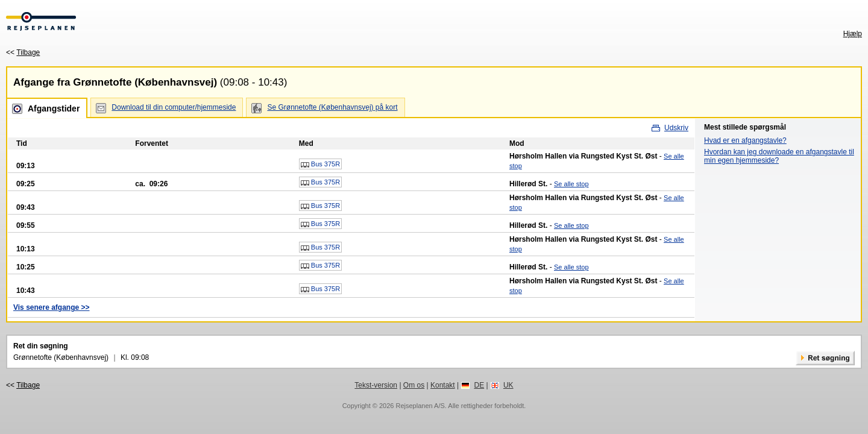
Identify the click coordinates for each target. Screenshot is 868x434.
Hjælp (853, 34)
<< (23, 52)
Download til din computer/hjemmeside (174, 107)
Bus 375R (320, 165)
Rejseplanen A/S (420, 406)
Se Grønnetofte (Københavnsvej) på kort (332, 107)
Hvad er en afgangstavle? (745, 140)
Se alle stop (571, 184)
